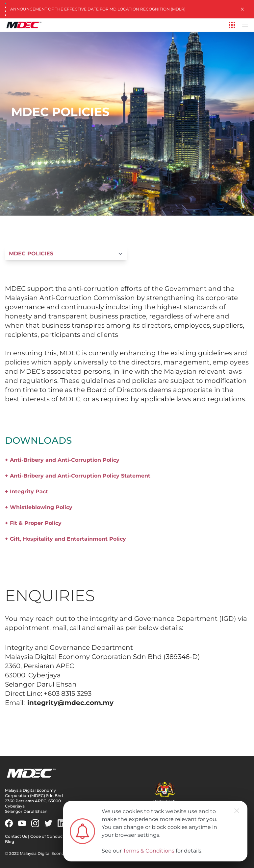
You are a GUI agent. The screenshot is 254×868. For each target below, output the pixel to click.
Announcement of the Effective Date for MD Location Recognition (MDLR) (98, 9)
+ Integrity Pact (26, 492)
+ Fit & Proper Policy (33, 523)
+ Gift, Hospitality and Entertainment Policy (65, 539)
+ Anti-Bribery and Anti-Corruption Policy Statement (78, 476)
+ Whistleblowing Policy (39, 507)
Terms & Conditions (149, 851)
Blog (10, 842)
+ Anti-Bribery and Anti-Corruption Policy (62, 460)
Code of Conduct (47, 836)
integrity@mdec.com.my (70, 703)
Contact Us (16, 836)
